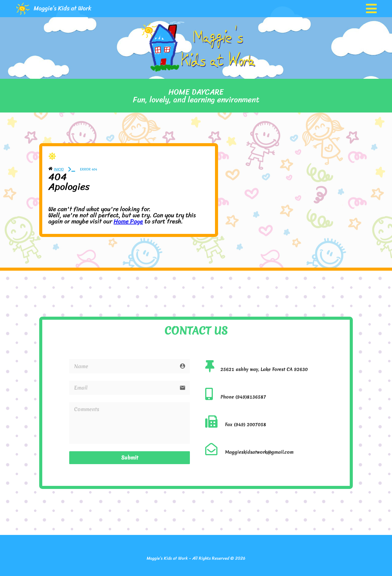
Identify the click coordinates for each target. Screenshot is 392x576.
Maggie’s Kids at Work (63, 8)
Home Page (128, 221)
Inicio (59, 169)
